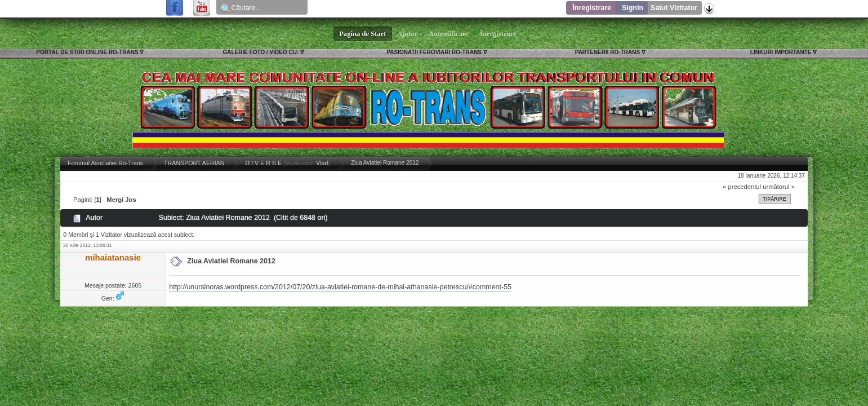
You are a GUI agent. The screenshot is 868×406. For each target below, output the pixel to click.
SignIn (633, 8)
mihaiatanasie (113, 257)
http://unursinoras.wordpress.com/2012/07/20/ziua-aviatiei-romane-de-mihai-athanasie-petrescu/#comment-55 (340, 287)
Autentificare (449, 34)
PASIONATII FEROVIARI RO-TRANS (434, 52)
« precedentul (742, 187)
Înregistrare (592, 8)
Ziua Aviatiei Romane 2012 (231, 261)
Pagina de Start (363, 34)
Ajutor (408, 34)
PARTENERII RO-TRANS (607, 52)
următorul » (779, 187)
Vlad (322, 163)
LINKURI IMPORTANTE (781, 52)
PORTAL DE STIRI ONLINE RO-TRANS (87, 52)
